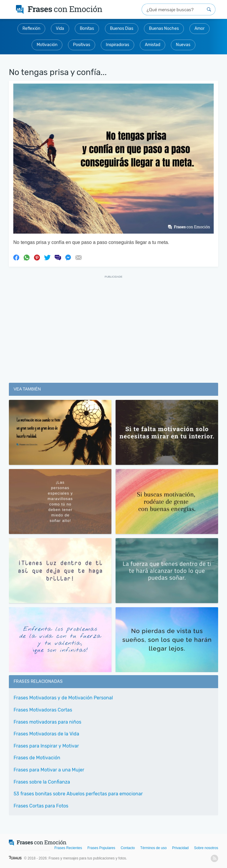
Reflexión (31, 29)
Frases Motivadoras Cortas (43, 710)
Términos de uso (154, 848)
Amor (200, 29)
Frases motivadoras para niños (47, 722)
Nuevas (183, 45)
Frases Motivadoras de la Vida (46, 734)
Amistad (153, 45)
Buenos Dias (122, 29)
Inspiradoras (117, 45)
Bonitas (87, 29)
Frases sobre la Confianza (42, 782)
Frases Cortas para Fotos (41, 806)
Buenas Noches (164, 29)
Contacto (128, 848)
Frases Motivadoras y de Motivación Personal (63, 698)
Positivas (82, 45)
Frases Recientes (68, 848)
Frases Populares (101, 848)
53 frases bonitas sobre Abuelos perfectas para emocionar (78, 794)
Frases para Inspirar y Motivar (46, 746)
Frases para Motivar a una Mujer (49, 770)
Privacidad (180, 848)
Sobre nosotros (206, 848)
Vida (60, 29)
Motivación (47, 45)
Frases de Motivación (37, 758)
